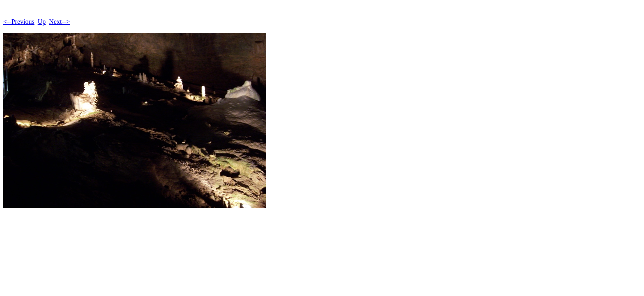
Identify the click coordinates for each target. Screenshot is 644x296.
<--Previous (19, 22)
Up (42, 22)
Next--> (59, 22)
